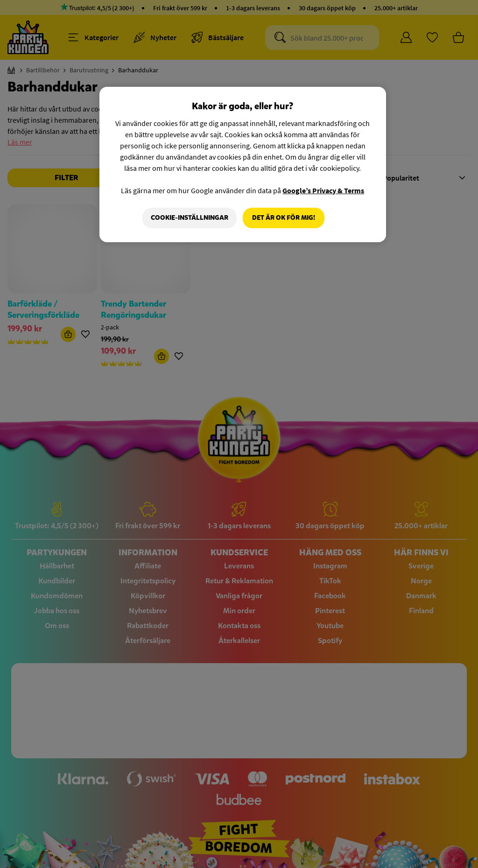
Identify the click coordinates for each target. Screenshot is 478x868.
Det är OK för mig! (284, 218)
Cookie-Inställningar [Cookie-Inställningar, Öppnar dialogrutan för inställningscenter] (189, 218)
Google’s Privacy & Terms (323, 190)
